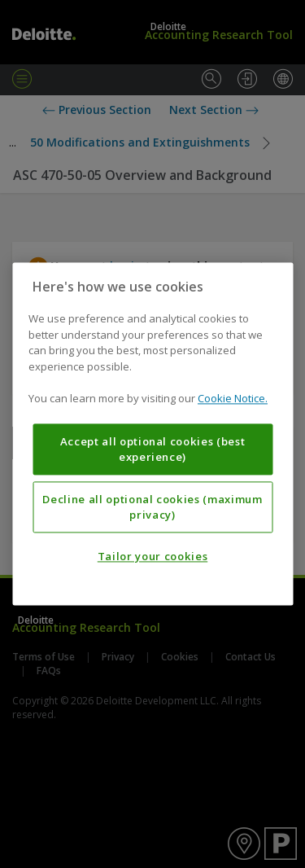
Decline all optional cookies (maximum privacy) (152, 507)
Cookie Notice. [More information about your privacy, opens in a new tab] (233, 399)
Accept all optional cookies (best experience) (153, 449)
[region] (152, 434)
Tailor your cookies (152, 557)
